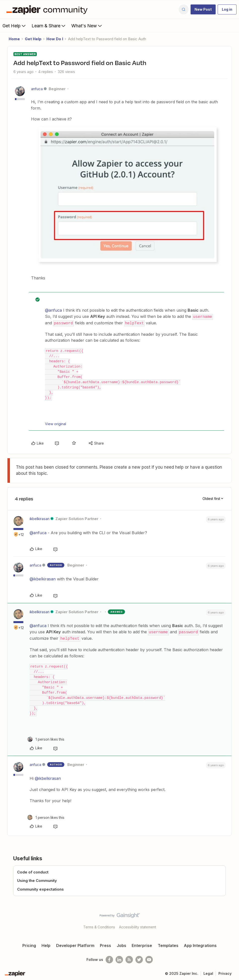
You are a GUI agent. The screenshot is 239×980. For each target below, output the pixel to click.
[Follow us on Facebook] (109, 958)
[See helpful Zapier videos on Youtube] (149, 958)
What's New (87, 26)
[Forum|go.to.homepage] (48, 9)
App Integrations (200, 944)
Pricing (29, 944)
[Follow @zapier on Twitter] (139, 958)
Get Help (15, 26)
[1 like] (46, 738)
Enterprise (142, 944)
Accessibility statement (138, 926)
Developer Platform (75, 944)
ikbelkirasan (40, 518)
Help (46, 944)
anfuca (37, 89)
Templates (168, 944)
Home (14, 39)
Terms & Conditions (99, 926)
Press (105, 944)
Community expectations (40, 888)
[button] (203, 9)
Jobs (121, 944)
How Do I (55, 39)
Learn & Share (49, 26)
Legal (208, 972)
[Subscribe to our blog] (129, 958)
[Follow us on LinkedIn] (119, 958)
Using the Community (37, 879)
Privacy (225, 972)
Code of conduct (33, 871)
